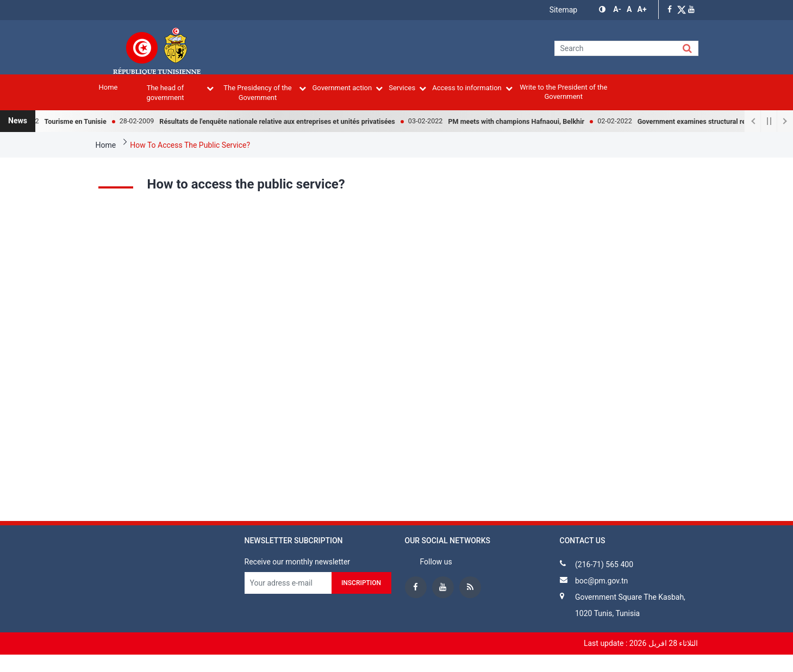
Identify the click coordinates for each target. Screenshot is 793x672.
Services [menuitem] (407, 88)
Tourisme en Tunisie (80, 121)
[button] (603, 10)
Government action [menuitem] (347, 88)
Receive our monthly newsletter (298, 562)
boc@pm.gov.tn (601, 581)
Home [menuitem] (108, 87)
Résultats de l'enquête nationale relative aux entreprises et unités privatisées (282, 121)
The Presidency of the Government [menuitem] (265, 93)
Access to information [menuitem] (472, 88)
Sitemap (563, 10)
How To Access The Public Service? (190, 145)
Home (106, 145)
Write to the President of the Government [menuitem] (563, 92)
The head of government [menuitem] (180, 93)
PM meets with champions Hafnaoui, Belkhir (520, 121)
